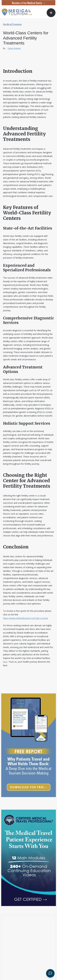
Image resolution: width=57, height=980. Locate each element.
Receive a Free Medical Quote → (29, 3)
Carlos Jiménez (14, 48)
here (5, 662)
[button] (51, 13)
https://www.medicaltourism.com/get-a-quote (26, 618)
